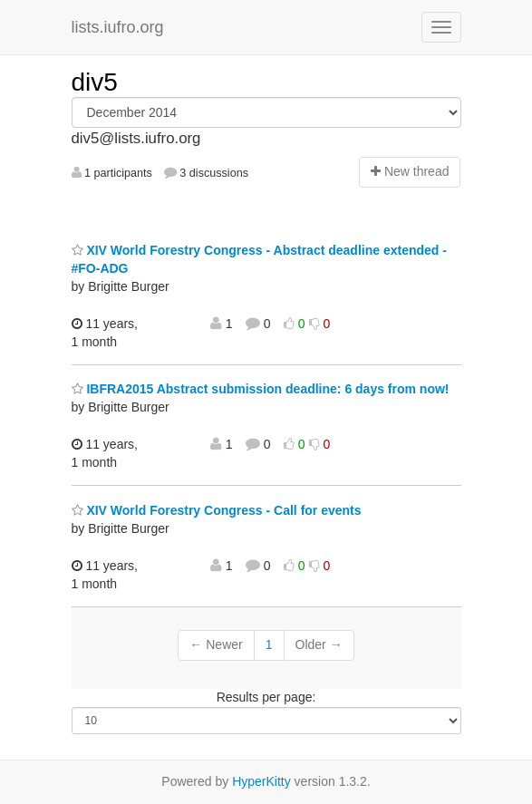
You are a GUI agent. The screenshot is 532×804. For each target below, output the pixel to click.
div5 (95, 82)
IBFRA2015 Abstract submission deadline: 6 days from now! (261, 389)
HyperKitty (261, 781)
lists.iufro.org (118, 27)
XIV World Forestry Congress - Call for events (217, 510)
